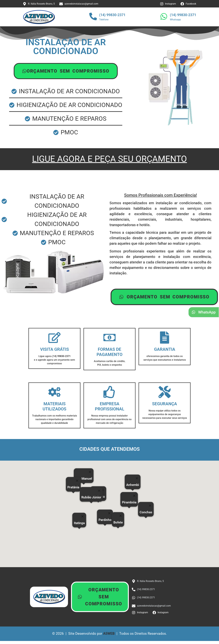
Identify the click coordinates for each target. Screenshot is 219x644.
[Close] (121, 516)
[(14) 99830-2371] (93, 17)
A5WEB (109, 634)
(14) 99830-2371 (112, 15)
